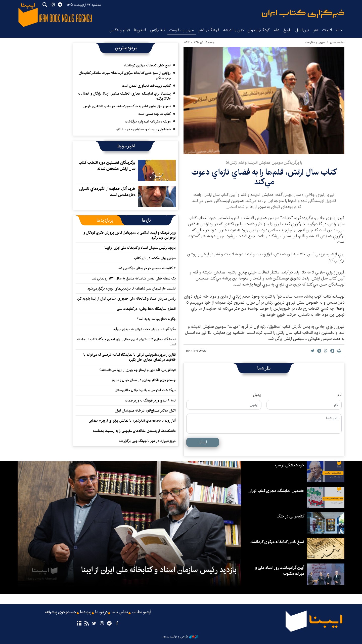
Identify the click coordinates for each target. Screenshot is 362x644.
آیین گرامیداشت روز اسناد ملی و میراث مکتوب (280, 571)
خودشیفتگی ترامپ (290, 465)
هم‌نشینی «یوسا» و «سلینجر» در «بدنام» (143, 129)
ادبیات (327, 30)
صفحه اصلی (337, 42)
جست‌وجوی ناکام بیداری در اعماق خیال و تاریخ (144, 380)
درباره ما (101, 612)
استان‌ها (140, 30)
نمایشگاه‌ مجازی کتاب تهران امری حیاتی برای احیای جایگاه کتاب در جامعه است (126, 342)
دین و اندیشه (233, 30)
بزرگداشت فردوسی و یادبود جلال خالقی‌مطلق (145, 390)
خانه (339, 30)
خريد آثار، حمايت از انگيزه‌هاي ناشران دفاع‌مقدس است (107, 192)
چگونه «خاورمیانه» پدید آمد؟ (156, 319)
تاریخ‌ (287, 30)
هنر (316, 30)
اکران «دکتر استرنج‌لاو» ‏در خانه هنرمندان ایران (145, 411)
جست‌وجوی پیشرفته (61, 612)
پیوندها (86, 612)
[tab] (146, 220)
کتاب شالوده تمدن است (155, 114)
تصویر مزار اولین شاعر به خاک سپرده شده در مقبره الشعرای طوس (127, 106)
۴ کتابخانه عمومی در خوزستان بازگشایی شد (147, 268)
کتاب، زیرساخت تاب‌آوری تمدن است (146, 86)
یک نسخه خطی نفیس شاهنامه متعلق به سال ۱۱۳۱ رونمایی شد (134, 278)
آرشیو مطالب (142, 612)
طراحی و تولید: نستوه (180, 637)
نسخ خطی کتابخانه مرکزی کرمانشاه (147, 65)
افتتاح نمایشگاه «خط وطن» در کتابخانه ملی (146, 309)
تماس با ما (120, 612)
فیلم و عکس (120, 30)
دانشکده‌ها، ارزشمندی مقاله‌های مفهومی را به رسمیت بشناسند (134, 431)
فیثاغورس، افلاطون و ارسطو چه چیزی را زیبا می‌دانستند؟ (138, 370)
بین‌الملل (302, 30)
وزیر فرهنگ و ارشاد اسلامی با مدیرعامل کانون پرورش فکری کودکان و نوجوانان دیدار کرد (130, 235)
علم (276, 30)
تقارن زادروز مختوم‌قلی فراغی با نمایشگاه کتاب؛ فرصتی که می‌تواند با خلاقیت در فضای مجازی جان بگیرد (130, 357)
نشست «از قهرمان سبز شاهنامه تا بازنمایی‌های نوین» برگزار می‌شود (131, 289)
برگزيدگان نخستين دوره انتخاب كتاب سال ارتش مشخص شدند (107, 166)
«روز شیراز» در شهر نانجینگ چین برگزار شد (147, 441)
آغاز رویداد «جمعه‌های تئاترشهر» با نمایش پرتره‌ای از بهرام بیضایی (132, 421)
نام (340, 395)
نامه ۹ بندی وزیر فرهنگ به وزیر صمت (150, 400)
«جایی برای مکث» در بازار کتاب (155, 258)
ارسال (203, 442)
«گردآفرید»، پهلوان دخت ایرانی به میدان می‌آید (144, 329)
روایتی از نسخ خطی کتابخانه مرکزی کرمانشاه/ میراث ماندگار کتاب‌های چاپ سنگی (125, 75)
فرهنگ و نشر (209, 30)
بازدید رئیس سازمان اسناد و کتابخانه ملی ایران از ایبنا (140, 248)
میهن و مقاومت (182, 30)
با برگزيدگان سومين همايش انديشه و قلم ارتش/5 (264, 163)
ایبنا (303, 14)
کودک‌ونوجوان (259, 30)
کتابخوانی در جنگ (290, 516)
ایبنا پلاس (158, 30)
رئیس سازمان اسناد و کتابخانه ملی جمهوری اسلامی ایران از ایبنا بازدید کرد (126, 299)
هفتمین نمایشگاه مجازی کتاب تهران (276, 491)
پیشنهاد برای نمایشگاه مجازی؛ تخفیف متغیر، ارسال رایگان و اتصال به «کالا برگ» (124, 96)
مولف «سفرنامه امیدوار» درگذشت (148, 122)
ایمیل (257, 395)
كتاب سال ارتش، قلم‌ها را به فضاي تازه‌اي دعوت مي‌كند (264, 177)
